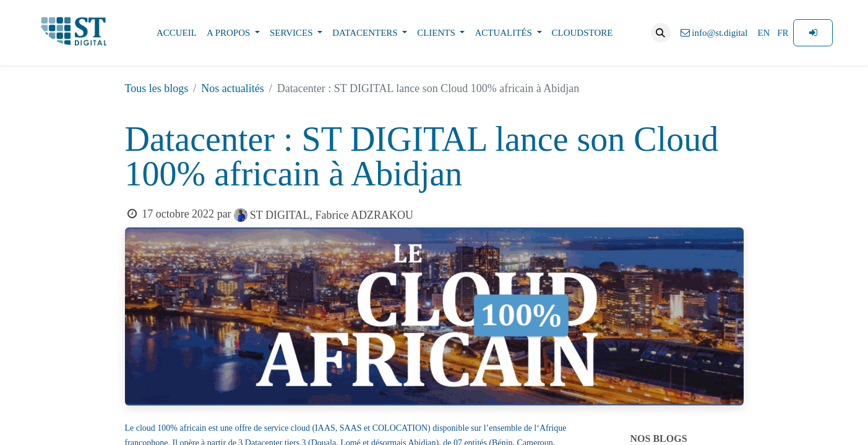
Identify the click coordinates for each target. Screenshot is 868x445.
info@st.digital (714, 33)
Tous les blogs (157, 88)
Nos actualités (232, 88)
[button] (661, 33)
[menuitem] (177, 33)
